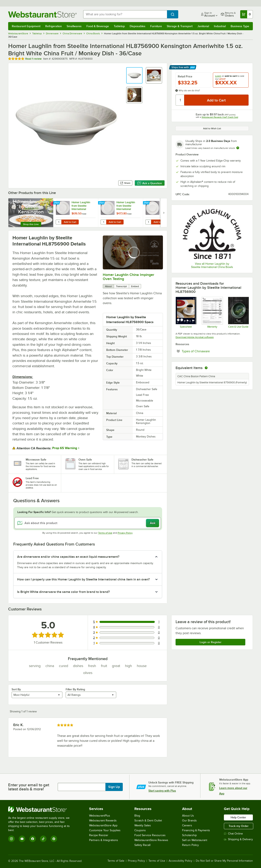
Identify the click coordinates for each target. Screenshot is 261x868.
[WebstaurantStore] (42, 809)
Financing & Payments (196, 830)
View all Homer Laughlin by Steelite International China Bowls (212, 265)
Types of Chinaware (208, 351)
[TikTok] (43, 839)
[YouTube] (22, 839)
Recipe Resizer (99, 835)
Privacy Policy (125, 533)
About (108, 286)
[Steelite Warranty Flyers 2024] (212, 312)
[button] (134, 75)
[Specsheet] (186, 312)
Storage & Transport (180, 26)
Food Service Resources (150, 835)
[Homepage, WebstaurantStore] (42, 14)
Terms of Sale (116, 861)
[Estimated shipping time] (238, 148)
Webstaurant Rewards (103, 821)
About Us (188, 816)
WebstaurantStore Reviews (151, 840)
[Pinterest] (54, 839)
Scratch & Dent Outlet (148, 821)
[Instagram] (11, 839)
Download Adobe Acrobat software (195, 337)
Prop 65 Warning (65, 448)
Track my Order (239, 826)
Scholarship (189, 835)
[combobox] (125, 14)
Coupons (140, 830)
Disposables (138, 26)
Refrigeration (54, 26)
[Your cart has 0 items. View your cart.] (247, 14)
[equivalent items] (206, 368)
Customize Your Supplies (105, 830)
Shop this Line (31, 224)
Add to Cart (70, 222)
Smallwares (74, 26)
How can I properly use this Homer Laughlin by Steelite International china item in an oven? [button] (83, 579)
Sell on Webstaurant (195, 840)
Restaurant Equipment (26, 26)
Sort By (16, 689)
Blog (137, 816)
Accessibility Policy (180, 861)
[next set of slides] (164, 213)
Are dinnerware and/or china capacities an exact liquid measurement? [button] (68, 557)
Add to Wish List (212, 128)
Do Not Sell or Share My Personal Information (224, 861)
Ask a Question (150, 183)
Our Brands (189, 821)
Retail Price (185, 76)
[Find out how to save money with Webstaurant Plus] (57, 203)
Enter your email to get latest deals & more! (29, 787)
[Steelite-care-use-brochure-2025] (238, 312)
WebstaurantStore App (103, 825)
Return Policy (190, 845)
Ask (153, 523)
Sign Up (114, 787)
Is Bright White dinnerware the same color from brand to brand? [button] (63, 592)
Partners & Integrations (104, 840)
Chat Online (233, 834)
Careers (187, 825)
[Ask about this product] (88, 523)
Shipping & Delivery (238, 839)
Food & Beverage (98, 26)
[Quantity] (180, 100)
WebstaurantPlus (100, 816)
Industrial (220, 26)
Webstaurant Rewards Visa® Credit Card (220, 117)
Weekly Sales (143, 825)
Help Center (238, 817)
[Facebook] (33, 839)
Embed (135, 286)
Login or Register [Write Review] (211, 642)
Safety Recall (142, 845)
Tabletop (119, 26)
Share (125, 183)
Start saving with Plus (162, 791)
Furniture (156, 26)
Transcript (121, 286)
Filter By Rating (75, 689)
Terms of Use (105, 533)
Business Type (240, 26)
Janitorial (203, 26)
